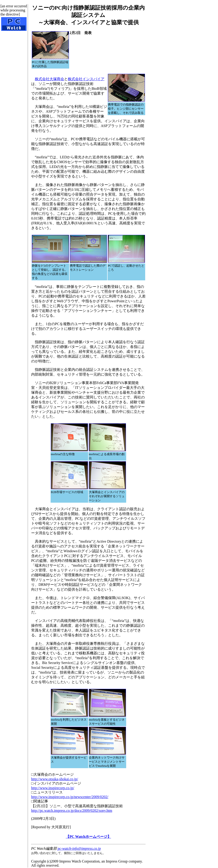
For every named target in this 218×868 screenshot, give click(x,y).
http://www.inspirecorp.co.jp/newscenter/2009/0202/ (70, 797)
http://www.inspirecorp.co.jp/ (53, 788)
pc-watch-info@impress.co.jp (79, 848)
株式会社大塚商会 (49, 79)
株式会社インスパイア (86, 79)
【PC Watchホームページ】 (88, 837)
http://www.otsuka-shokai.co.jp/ (55, 779)
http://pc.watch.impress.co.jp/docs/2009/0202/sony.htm (72, 811)
